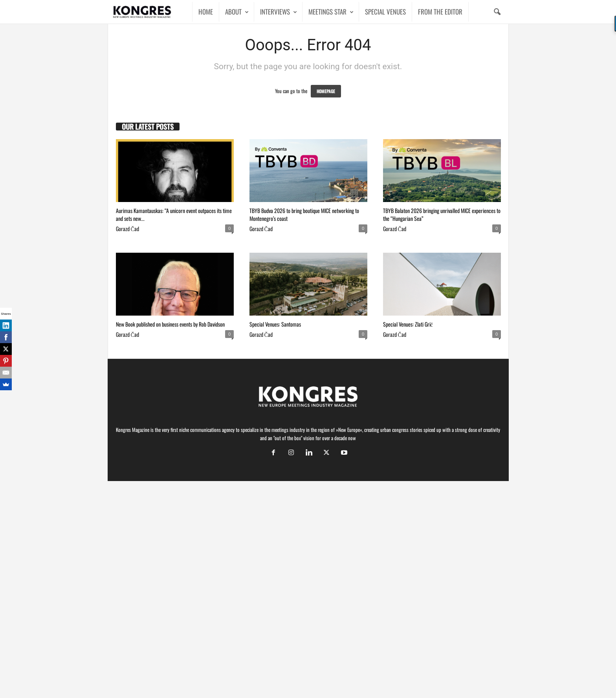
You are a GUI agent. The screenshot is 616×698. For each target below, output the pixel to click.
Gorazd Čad (127, 229)
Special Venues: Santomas (275, 324)
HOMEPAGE (326, 91)
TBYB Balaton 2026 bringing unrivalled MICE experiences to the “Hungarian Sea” (442, 214)
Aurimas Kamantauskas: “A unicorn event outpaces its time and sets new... (174, 214)
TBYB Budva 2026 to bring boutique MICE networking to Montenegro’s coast (304, 214)
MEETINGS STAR (331, 12)
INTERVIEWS (279, 12)
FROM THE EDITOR (440, 12)
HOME (206, 12)
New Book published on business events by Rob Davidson (170, 324)
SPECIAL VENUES (385, 12)
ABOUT (237, 12)
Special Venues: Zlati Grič (408, 324)
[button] (497, 12)
